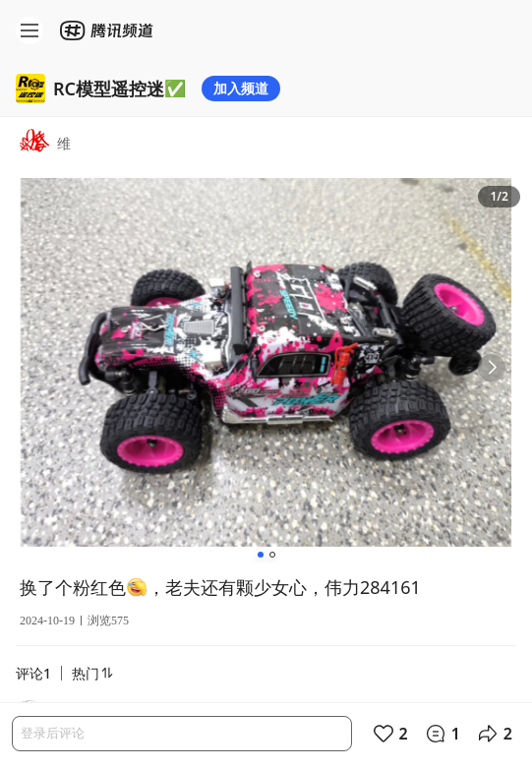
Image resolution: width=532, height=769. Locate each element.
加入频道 (241, 88)
